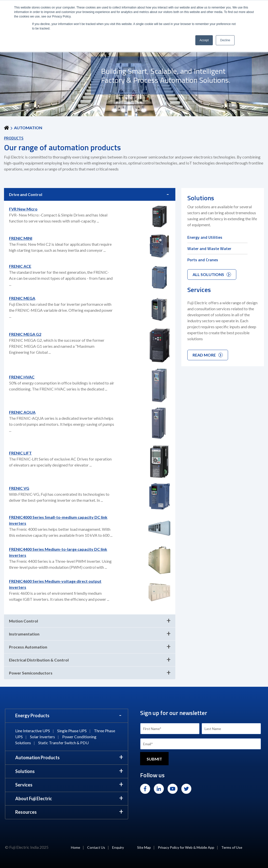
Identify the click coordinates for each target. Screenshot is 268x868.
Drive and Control (26, 194)
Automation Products (37, 757)
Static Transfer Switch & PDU (63, 743)
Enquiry (118, 847)
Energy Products (32, 715)
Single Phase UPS (72, 731)
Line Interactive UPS (33, 731)
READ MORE (208, 355)
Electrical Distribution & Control (39, 660)
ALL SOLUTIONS (212, 274)
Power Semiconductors (31, 673)
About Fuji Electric (34, 798)
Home (76, 847)
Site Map (144, 847)
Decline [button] (225, 40)
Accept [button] (204, 40)
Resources (26, 812)
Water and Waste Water (209, 248)
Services (24, 785)
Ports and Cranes (203, 260)
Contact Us (96, 847)
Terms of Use (232, 847)
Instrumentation (24, 634)
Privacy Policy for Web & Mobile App (186, 847)
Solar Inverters (42, 737)
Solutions (25, 771)
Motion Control (23, 621)
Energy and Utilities (205, 237)
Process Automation (28, 647)
